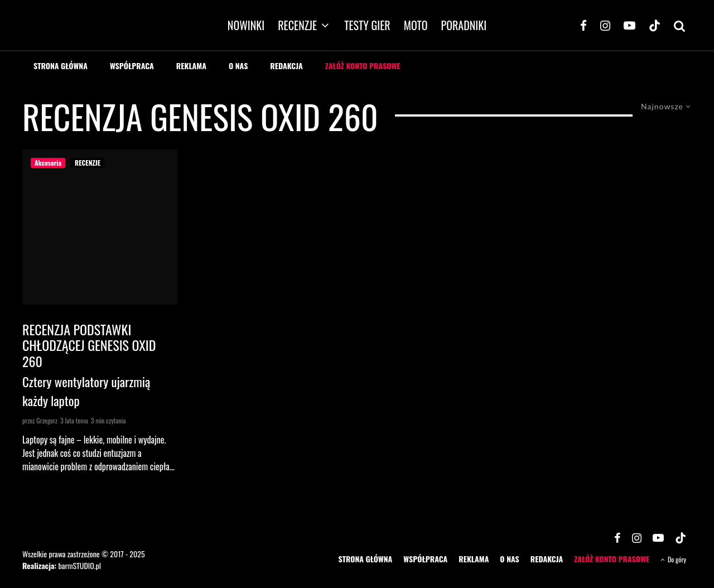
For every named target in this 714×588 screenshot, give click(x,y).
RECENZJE (297, 25)
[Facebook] (583, 25)
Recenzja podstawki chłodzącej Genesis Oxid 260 (89, 345)
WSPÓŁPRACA (132, 66)
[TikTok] (655, 25)
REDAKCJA (286, 66)
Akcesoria (48, 163)
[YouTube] (629, 25)
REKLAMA (191, 66)
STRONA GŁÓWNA (61, 66)
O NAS (238, 66)
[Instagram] (605, 25)
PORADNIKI (464, 25)
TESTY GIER (367, 25)
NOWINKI (246, 25)
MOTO (416, 25)
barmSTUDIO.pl (79, 565)
